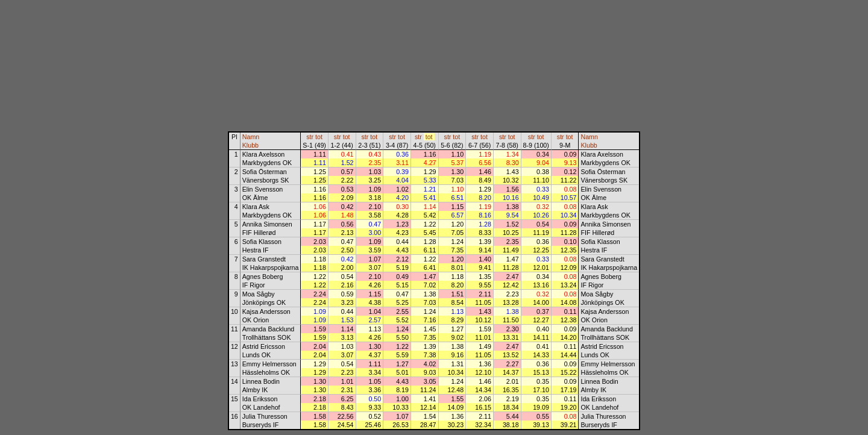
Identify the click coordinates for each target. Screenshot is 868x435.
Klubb (250, 145)
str (310, 137)
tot (319, 137)
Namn (251, 137)
